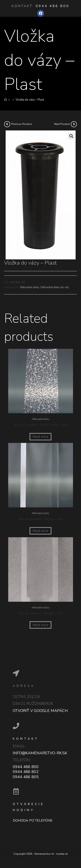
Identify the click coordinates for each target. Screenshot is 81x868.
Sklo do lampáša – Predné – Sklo (40, 519)
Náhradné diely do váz (55, 287)
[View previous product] (7, 124)
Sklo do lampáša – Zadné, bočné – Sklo (40, 425)
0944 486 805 (26, 777)
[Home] (6, 100)
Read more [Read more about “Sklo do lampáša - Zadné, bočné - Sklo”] (41, 437)
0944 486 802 (26, 772)
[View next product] (74, 124)
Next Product (62, 124)
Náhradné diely (30, 287)
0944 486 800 (52, 6)
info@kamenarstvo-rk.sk (40, 753)
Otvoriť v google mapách (40, 711)
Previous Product (21, 124)
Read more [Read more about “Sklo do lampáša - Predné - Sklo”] (41, 531)
